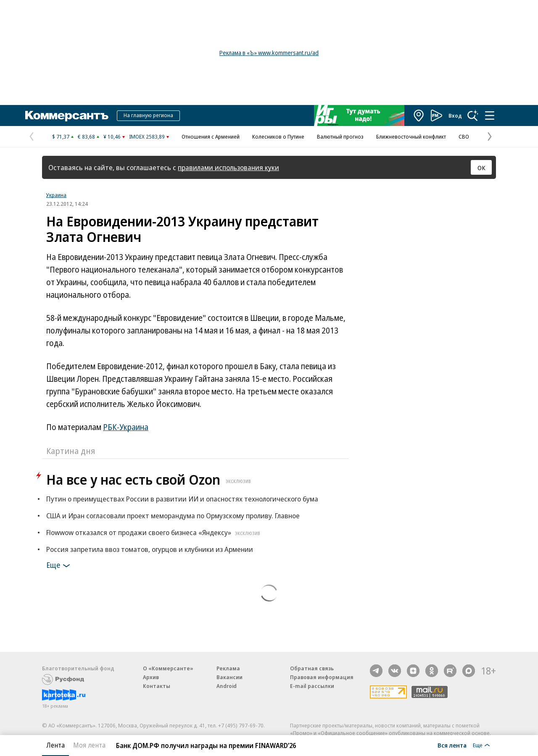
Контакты (157, 686)
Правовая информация (322, 677)
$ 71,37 (61, 136)
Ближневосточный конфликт (411, 136)
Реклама (228, 668)
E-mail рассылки (312, 686)
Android (227, 686)
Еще (59, 566)
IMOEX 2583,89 (147, 136)
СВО (464, 136)
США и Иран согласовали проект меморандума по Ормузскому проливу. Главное (173, 516)
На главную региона (148, 115)
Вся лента (452, 745)
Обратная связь (312, 668)
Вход (455, 115)
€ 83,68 (86, 136)
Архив (151, 677)
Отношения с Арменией (211, 136)
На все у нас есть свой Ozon (150, 479)
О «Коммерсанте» (168, 668)
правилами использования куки (228, 167)
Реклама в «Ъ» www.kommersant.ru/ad (269, 53)
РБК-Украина (126, 427)
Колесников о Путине (278, 136)
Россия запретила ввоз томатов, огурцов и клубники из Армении (150, 549)
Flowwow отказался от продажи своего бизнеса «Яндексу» (154, 532)
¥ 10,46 (112, 136)
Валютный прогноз (340, 136)
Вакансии (229, 677)
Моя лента (89, 745)
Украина (56, 195)
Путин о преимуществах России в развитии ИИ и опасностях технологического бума (182, 499)
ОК (481, 168)
